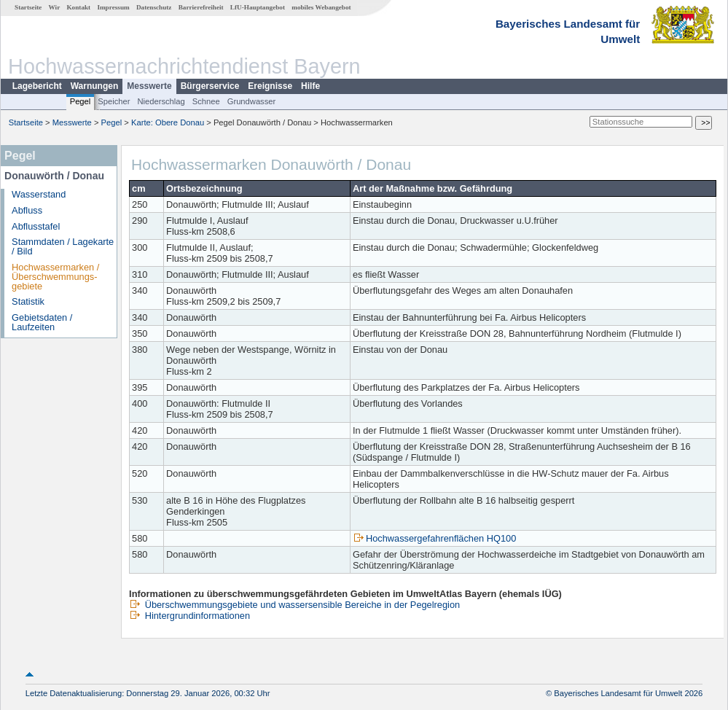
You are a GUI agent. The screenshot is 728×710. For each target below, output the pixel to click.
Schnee (206, 101)
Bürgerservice (210, 86)
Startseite (28, 7)
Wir (55, 7)
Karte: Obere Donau (168, 122)
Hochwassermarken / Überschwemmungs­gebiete (55, 277)
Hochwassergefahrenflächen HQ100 (434, 538)
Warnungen (95, 86)
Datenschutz (154, 7)
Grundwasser (252, 101)
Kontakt (78, 7)
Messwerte (149, 86)
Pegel (81, 101)
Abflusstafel (36, 226)
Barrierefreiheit (201, 7)
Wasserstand (39, 194)
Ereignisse (270, 86)
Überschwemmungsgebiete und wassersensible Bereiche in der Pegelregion (294, 605)
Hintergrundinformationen (189, 616)
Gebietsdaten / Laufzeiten (42, 322)
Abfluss (27, 210)
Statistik (28, 301)
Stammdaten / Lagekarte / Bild (63, 246)
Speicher (114, 101)
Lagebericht (37, 86)
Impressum (113, 7)
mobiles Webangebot (321, 7)
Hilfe (310, 86)
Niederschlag (161, 101)
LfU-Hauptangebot (258, 7)
